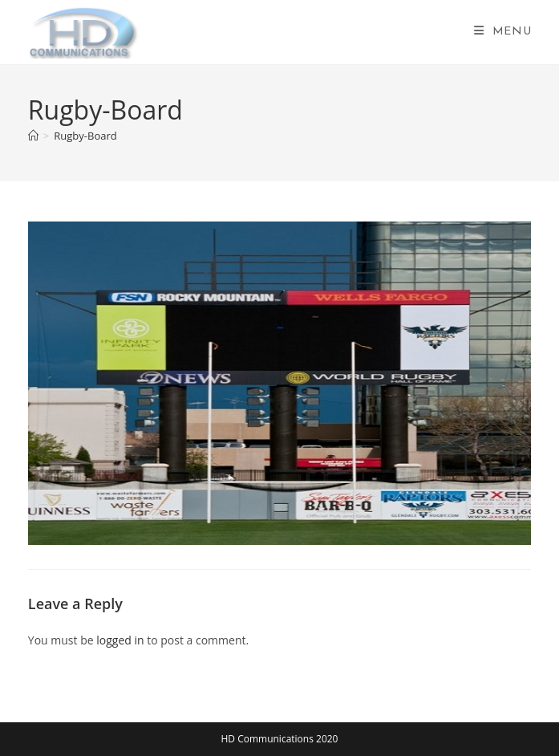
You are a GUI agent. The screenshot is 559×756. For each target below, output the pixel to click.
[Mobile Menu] (503, 32)
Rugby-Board (85, 136)
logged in (120, 640)
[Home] (33, 136)
